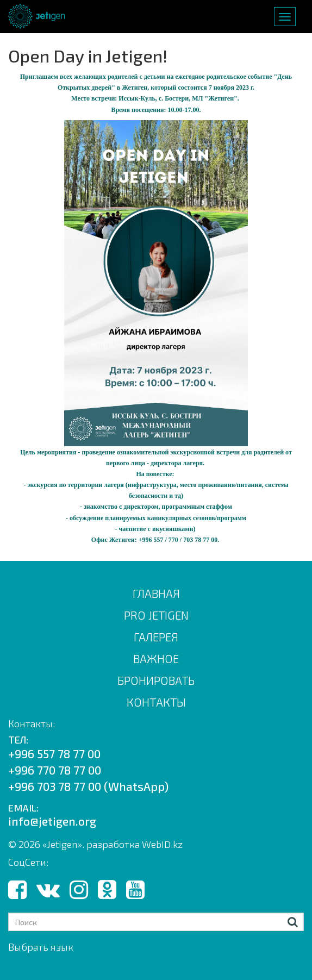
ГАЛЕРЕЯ (156, 637)
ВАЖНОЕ (156, 658)
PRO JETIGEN (156, 615)
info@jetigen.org (52, 821)
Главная (156, 593)
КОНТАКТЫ (156, 702)
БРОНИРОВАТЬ (156, 680)
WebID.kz (162, 844)
